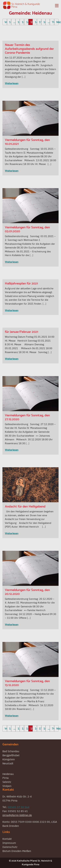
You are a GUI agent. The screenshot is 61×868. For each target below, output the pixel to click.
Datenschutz (10, 847)
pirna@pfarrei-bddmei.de (17, 815)
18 (44, 22)
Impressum (9, 843)
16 (36, 22)
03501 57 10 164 (19, 807)
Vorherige (6, 22)
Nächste (57, 22)
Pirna (6, 778)
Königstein (9, 759)
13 (23, 22)
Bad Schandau (11, 751)
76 (53, 22)
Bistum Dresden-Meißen (17, 851)
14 (27, 22)
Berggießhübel (11, 755)
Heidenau (8, 774)
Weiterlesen (12, 83)
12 (19, 22)
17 (40, 22)
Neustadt (8, 763)
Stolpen (7, 786)
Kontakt (7, 839)
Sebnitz (7, 782)
